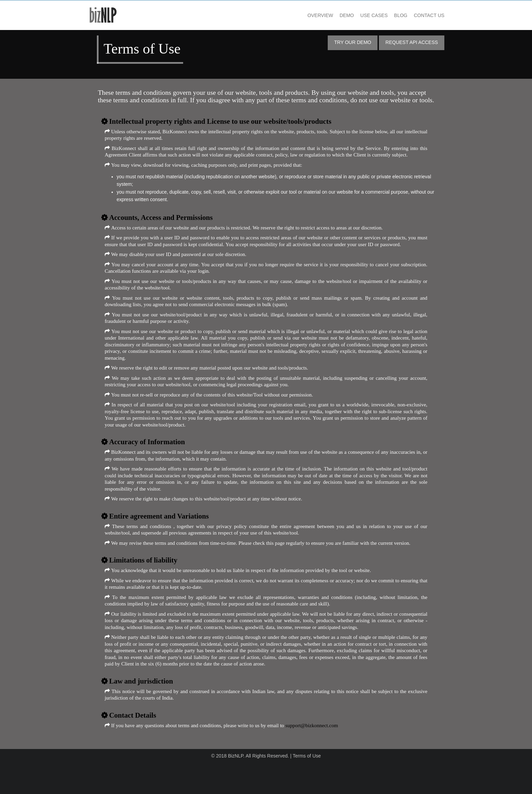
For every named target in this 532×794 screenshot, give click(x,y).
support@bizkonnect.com (323, 756)
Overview (308, 14)
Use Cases (362, 14)
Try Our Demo (341, 40)
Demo (335, 14)
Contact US (417, 14)
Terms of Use (307, 787)
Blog (389, 14)
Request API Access (400, 40)
